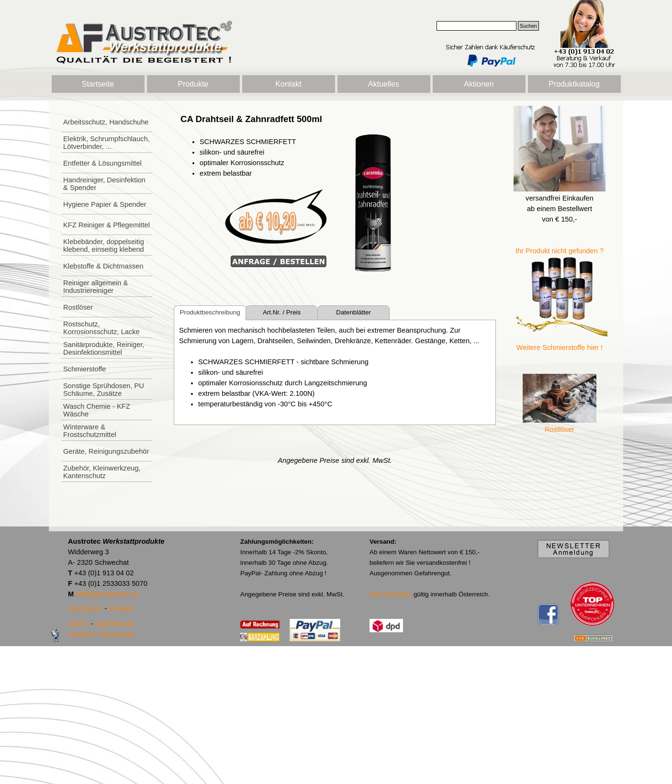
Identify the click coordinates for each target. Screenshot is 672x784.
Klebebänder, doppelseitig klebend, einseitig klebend (104, 246)
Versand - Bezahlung (101, 634)
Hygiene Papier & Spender (105, 204)
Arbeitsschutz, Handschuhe (106, 122)
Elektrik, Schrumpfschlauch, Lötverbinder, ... (106, 143)
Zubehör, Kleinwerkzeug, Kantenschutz (102, 472)
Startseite (98, 84)
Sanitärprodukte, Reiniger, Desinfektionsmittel (104, 348)
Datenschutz (114, 624)
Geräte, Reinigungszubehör (106, 451)
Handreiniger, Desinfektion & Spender (104, 184)
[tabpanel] (253, 190)
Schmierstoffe (84, 369)
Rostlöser (78, 307)
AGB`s (78, 624)
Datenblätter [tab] (353, 312)
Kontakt (288, 84)
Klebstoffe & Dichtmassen (103, 266)
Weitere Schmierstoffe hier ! (560, 347)
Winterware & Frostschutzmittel (90, 431)
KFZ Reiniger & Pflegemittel (106, 225)
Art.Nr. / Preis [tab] (282, 312)
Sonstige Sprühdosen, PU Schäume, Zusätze (104, 390)
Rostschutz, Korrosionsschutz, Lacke (101, 328)
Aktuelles (384, 84)
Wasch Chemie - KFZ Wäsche (97, 410)
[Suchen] (476, 26)
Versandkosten (391, 594)
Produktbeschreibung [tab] (210, 312)
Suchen (528, 26)
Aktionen (479, 84)
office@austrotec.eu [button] (107, 594)
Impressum (85, 608)
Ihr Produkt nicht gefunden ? (560, 251)
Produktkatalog (574, 84)
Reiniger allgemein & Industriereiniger (95, 287)
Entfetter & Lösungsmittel (102, 163)
